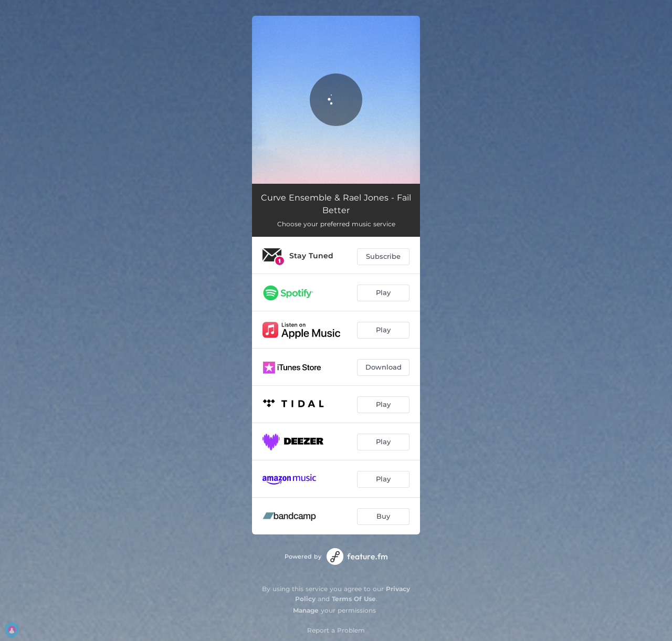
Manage (306, 610)
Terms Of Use (354, 599)
